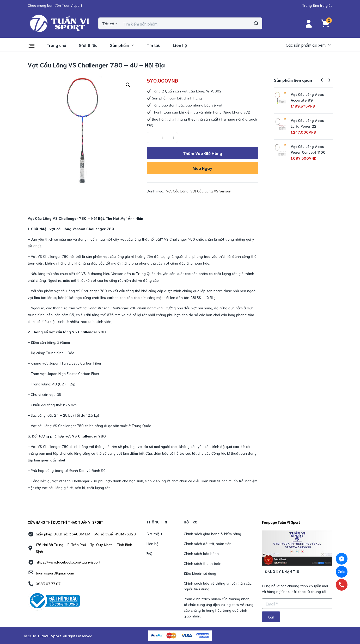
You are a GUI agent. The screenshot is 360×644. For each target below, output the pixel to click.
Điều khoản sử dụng (200, 573)
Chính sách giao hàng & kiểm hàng (212, 534)
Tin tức (154, 45)
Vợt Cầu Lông (177, 191)
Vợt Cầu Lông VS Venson (211, 191)
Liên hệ (180, 45)
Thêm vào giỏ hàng (203, 153)
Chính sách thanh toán (203, 563)
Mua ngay (202, 168)
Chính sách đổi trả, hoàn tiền (208, 543)
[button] (55, 5)
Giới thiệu (88, 45)
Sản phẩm (122, 45)
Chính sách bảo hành (201, 553)
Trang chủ (56, 45)
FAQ (150, 553)
